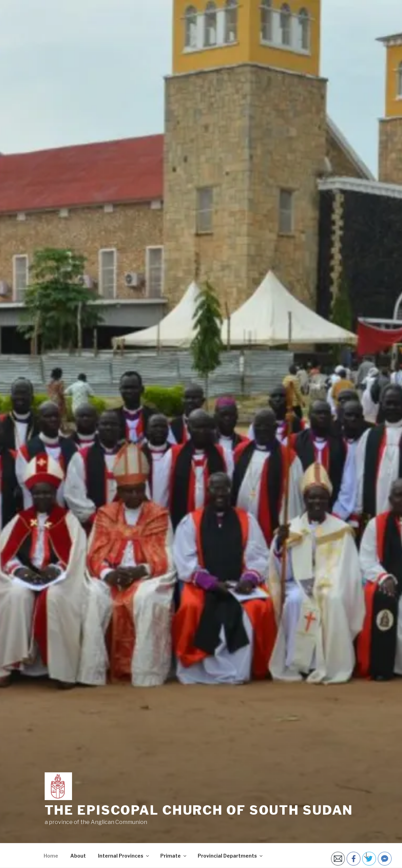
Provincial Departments (231, 856)
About (78, 856)
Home (51, 856)
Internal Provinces (124, 856)
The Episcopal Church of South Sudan (199, 810)
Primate (174, 856)
